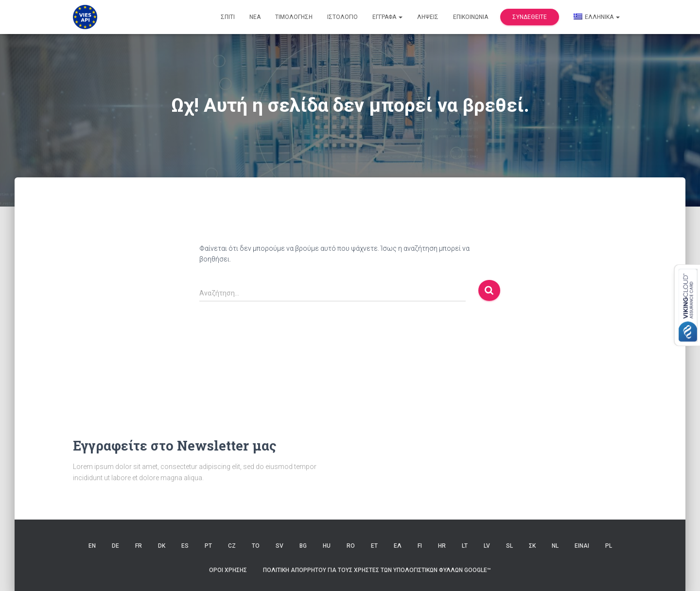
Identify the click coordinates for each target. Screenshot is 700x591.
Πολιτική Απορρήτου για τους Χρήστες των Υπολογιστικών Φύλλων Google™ (377, 570)
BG (303, 546)
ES (185, 546)
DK (162, 546)
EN (92, 546)
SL (509, 546)
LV (487, 546)
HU (327, 546)
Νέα (255, 17)
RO (351, 546)
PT (208, 546)
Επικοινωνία (471, 17)
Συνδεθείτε (530, 17)
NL (555, 546)
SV (280, 546)
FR (139, 546)
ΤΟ (256, 546)
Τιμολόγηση (294, 17)
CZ (232, 546)
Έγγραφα (387, 17)
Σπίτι (228, 17)
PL (609, 546)
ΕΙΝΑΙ (582, 546)
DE (115, 546)
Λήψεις (428, 17)
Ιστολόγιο (342, 17)
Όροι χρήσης (228, 570)
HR (442, 546)
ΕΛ (398, 546)
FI (420, 546)
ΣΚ (532, 546)
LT (465, 546)
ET (374, 546)
